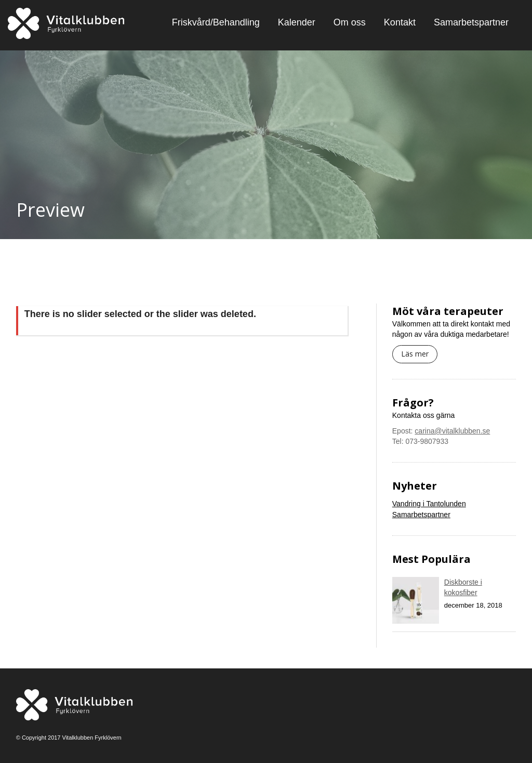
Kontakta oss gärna (424, 415)
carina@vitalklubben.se (452, 431)
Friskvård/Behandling (216, 22)
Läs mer (415, 354)
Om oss (350, 22)
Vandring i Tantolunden (429, 504)
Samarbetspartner (471, 22)
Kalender (297, 22)
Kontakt (400, 22)
